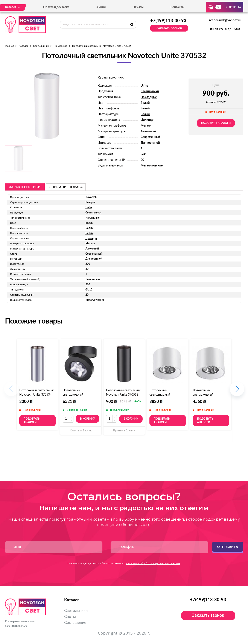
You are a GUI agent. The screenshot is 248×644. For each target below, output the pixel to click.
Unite (144, 86)
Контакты (177, 7)
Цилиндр (147, 120)
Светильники (41, 46)
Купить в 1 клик (81, 431)
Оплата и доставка (56, 7)
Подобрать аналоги (216, 123)
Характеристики (25, 187)
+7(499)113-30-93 (168, 21)
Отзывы (138, 7)
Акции (101, 7)
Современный (150, 137)
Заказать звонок (169, 28)
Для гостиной (150, 143)
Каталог (24, 46)
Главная (9, 46)
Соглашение (75, 623)
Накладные (61, 46)
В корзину (87, 419)
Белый (145, 103)
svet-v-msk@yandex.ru (225, 20)
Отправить (227, 547)
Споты (70, 617)
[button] (237, 391)
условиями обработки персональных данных (153, 563)
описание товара (66, 187)
